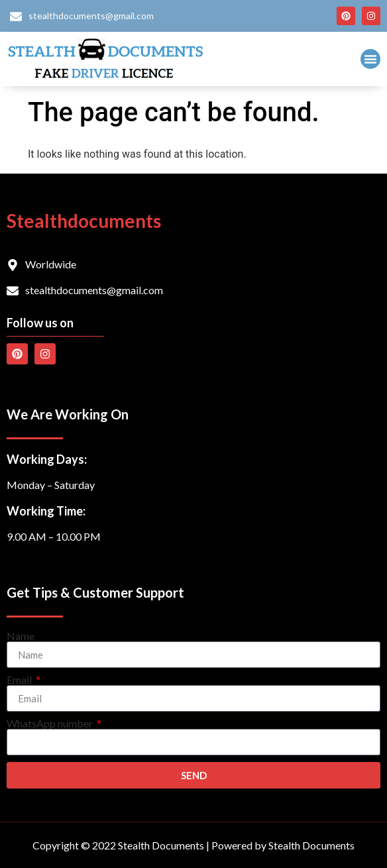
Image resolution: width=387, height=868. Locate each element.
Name (21, 636)
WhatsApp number (51, 724)
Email (20, 680)
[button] (370, 59)
